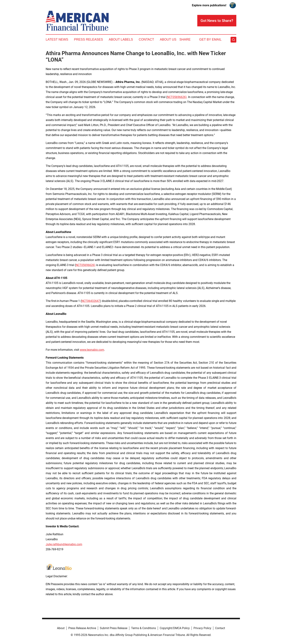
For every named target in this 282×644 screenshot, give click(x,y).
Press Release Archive (82, 628)
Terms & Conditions (144, 628)
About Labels (121, 39)
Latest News (57, 39)
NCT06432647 (91, 301)
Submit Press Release (114, 628)
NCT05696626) (177, 97)
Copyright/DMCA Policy (175, 628)
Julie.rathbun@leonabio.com (64, 544)
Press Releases (88, 39)
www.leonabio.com (92, 350)
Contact (146, 39)
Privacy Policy (202, 628)
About (61, 628)
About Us (168, 39)
